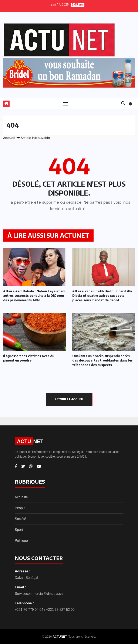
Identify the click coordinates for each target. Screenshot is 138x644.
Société (21, 519)
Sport (19, 530)
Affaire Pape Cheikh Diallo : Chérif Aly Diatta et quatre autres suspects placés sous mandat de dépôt (102, 295)
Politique (21, 541)
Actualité (21, 497)
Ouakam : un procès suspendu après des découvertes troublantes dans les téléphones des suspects (102, 360)
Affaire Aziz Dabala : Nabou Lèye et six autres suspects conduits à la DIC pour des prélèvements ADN (34, 295)
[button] (123, 104)
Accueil (9, 138)
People (20, 508)
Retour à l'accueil (69, 399)
